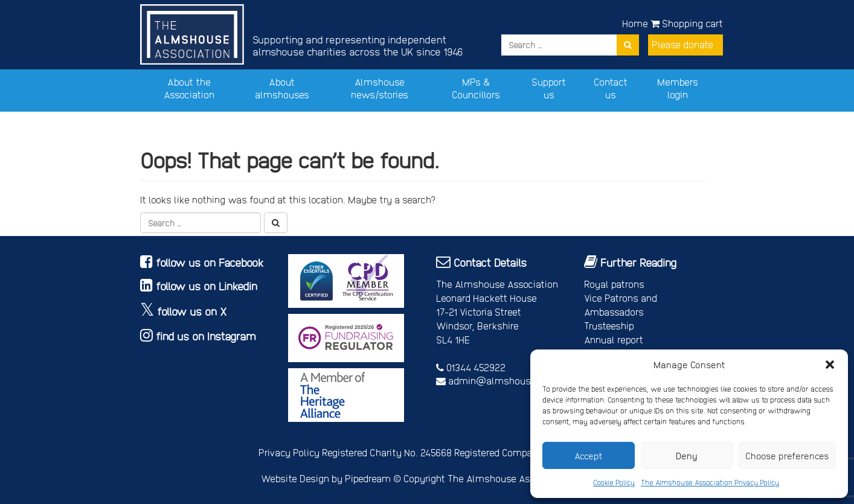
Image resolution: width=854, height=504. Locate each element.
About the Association (189, 88)
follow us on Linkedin (207, 286)
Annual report (614, 340)
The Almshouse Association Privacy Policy (710, 482)
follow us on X (192, 311)
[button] (830, 365)
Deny (687, 456)
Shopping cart (687, 23)
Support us (549, 88)
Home (635, 23)
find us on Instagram (206, 336)
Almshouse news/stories (380, 88)
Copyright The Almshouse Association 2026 (499, 478)
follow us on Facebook (210, 262)
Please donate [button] (682, 44)
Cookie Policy (614, 482)
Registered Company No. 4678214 (525, 452)
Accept (589, 456)
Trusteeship (609, 326)
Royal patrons (614, 284)
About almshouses (282, 88)
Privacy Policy (289, 452)
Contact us (611, 88)
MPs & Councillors (476, 88)
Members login (678, 88)
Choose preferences (787, 456)
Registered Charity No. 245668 (387, 452)
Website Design (295, 478)
